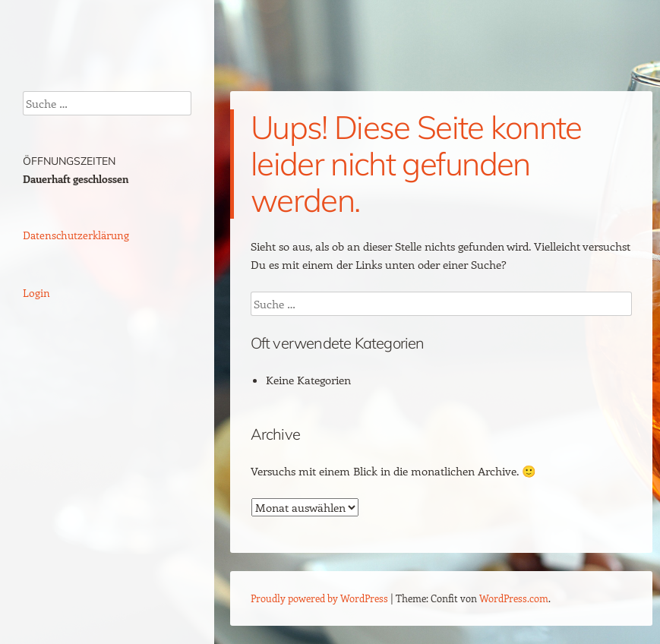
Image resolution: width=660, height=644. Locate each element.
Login (36, 293)
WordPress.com (514, 598)
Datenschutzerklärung (76, 235)
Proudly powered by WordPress (319, 598)
